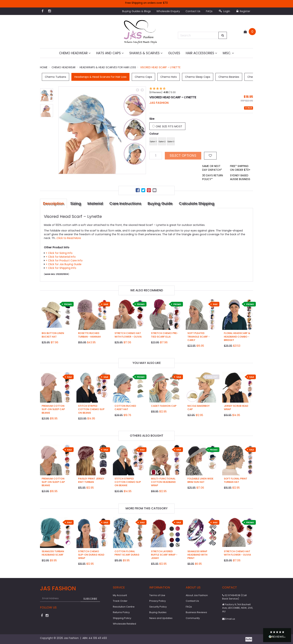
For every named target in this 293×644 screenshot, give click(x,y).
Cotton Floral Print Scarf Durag (127, 553)
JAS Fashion (159, 103)
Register (243, 11)
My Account (120, 595)
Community (193, 618)
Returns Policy (121, 612)
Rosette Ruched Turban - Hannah (89, 335)
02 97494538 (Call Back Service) (234, 597)
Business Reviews (196, 612)
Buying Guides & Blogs (137, 11)
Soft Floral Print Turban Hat (236, 480)
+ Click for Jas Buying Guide (64, 264)
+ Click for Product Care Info (64, 260)
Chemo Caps (143, 77)
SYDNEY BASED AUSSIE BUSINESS (240, 177)
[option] (102, 130)
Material (95, 203)
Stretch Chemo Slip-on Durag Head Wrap (91, 555)
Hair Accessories (201, 53)
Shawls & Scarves (146, 53)
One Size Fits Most (167, 126)
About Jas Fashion (197, 595)
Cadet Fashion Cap (164, 406)
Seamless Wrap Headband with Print (197, 555)
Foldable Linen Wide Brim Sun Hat (200, 480)
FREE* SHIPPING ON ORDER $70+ (240, 168)
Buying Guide (160, 203)
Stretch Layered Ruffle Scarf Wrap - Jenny (164, 555)
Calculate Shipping (197, 203)
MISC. (228, 53)
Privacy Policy (158, 601)
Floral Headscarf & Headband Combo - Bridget (237, 336)
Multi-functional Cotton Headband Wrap (163, 482)
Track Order (120, 601)
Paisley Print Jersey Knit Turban (91, 480)
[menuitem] (138, 191)
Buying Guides (158, 612)
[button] (277, 635)
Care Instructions (125, 203)
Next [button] (142, 90)
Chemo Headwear (75, 53)
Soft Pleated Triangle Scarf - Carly (199, 336)
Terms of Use (157, 595)
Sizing (76, 203)
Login (224, 11)
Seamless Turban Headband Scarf (53, 553)
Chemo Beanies (229, 77)
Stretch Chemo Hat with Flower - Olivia (128, 335)
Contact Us (193, 11)
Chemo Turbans (55, 77)
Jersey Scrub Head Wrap (236, 408)
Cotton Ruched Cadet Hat (125, 408)
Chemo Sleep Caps (198, 77)
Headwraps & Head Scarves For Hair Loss (100, 77)
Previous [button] (138, 90)
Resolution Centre (124, 607)
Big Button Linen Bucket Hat (53, 335)
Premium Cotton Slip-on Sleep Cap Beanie (53, 409)
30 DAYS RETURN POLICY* (213, 177)
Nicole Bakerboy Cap (199, 408)
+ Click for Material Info (61, 257)
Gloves (174, 53)
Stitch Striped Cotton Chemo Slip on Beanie (91, 409)
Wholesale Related (124, 624)
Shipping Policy (122, 618)
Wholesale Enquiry (168, 11)
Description (53, 203)
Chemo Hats (169, 77)
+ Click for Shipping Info (61, 268)
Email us (229, 619)
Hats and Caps (110, 53)
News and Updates (161, 618)
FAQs (209, 11)
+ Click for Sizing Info (59, 253)
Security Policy (158, 607)
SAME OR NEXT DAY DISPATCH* (212, 168)
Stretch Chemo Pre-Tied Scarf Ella (165, 335)
